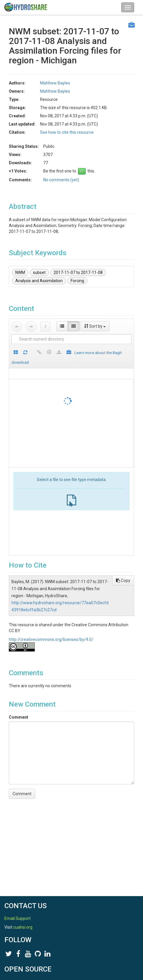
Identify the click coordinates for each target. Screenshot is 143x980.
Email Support (18, 918)
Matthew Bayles (55, 83)
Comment (19, 717)
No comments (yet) (61, 180)
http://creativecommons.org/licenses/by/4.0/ (51, 639)
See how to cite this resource (67, 132)
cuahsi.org (23, 927)
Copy (123, 580)
